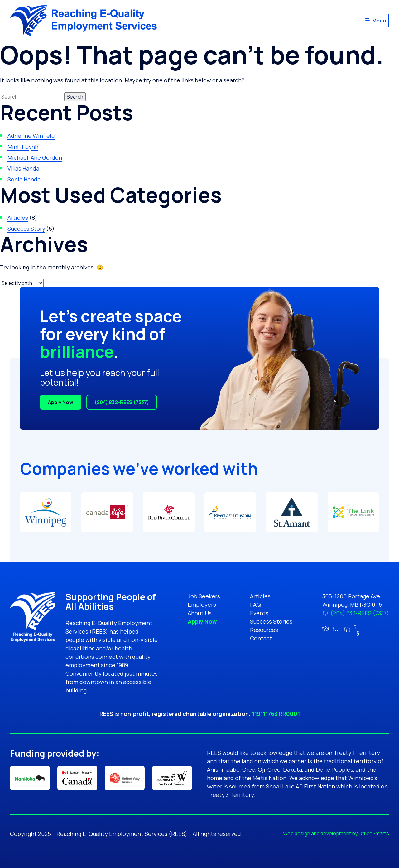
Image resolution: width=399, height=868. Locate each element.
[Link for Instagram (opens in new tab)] (337, 629)
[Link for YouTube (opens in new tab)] (358, 633)
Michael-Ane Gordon (35, 157)
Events (259, 613)
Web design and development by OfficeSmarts (336, 833)
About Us (200, 613)
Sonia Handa (24, 179)
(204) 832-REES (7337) (122, 402)
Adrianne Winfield (31, 136)
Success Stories (271, 621)
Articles (18, 218)
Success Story (26, 229)
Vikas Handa (23, 168)
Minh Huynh (23, 147)
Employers (202, 605)
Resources (264, 630)
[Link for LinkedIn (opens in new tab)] (347, 629)
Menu (379, 21)
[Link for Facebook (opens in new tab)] (326, 629)
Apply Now (61, 402)
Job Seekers (204, 596)
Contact (261, 638)
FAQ (255, 605)
